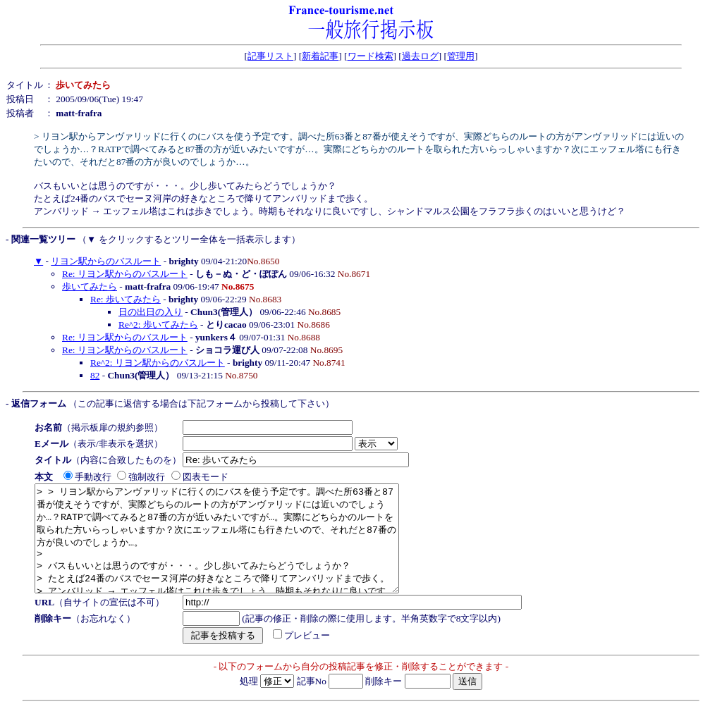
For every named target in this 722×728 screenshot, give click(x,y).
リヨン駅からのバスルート (106, 261)
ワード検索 (371, 56)
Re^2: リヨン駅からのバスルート (158, 363)
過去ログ (420, 56)
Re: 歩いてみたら (126, 299)
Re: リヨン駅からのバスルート (125, 274)
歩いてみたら (90, 286)
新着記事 (320, 56)
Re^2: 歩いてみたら (158, 325)
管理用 (461, 56)
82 (95, 375)
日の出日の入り (151, 312)
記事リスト (270, 56)
